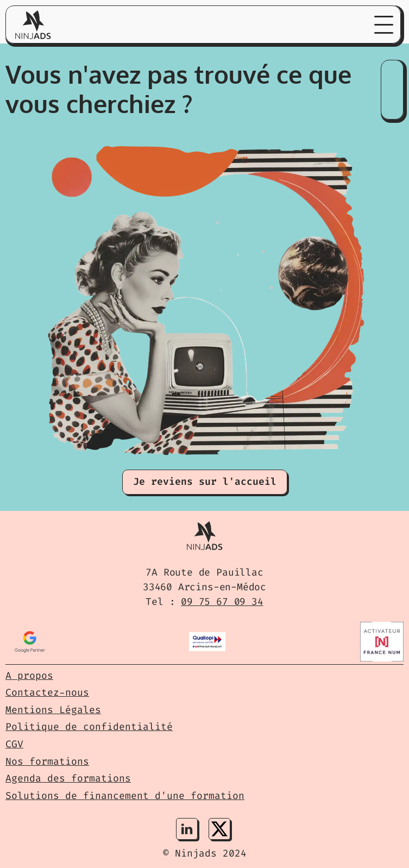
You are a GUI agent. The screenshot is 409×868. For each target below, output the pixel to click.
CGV (14, 744)
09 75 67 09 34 (222, 602)
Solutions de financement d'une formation (125, 796)
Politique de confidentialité (89, 727)
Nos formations (47, 761)
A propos (29, 676)
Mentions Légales (53, 710)
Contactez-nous (47, 692)
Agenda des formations (68, 778)
